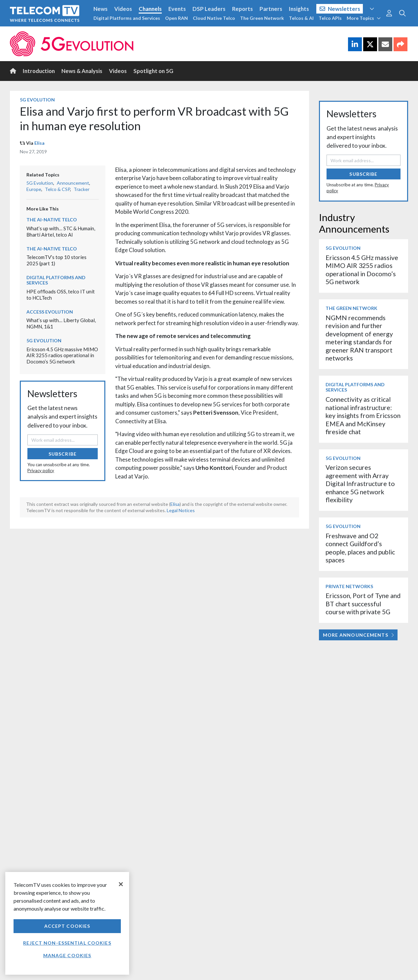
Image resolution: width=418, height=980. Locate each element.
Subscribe (63, 454)
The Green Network (262, 18)
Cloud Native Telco (214, 18)
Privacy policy (41, 471)
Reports (243, 9)
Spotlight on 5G (153, 71)
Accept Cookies (67, 926)
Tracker (82, 189)
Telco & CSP (57, 189)
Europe (34, 189)
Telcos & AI (301, 18)
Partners (271, 9)
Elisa (39, 143)
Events (177, 9)
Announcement (73, 183)
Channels (150, 9)
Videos (123, 9)
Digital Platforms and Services (127, 18)
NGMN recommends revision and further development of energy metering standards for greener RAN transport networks (359, 338)
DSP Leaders (209, 9)
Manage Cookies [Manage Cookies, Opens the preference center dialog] (67, 955)
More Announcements (358, 635)
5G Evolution (37, 100)
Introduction (39, 71)
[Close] (121, 884)
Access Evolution (50, 312)
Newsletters (340, 9)
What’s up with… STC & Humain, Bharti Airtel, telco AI (61, 231)
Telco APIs (330, 18)
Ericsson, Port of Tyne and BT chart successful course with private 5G (363, 604)
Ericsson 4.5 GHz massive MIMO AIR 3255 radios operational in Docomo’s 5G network (62, 355)
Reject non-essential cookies (67, 943)
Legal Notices (181, 510)
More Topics (364, 18)
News (101, 9)
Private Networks (349, 586)
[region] (67, 923)
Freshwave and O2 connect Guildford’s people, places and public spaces (360, 548)
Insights (299, 9)
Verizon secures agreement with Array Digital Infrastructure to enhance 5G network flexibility (360, 484)
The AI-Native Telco (52, 220)
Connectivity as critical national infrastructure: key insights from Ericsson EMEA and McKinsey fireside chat (363, 415)
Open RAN (176, 18)
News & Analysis (82, 71)
